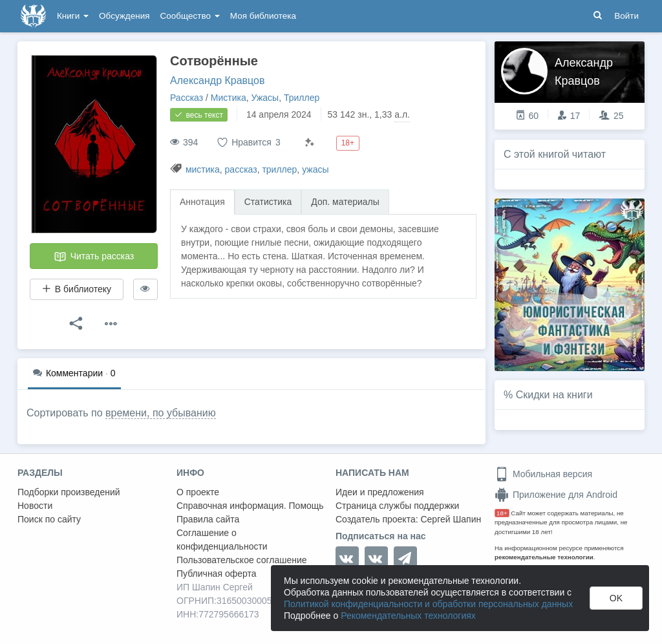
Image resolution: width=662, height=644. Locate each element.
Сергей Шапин (451, 519)
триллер (279, 169)
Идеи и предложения (380, 492)
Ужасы (265, 98)
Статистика (268, 202)
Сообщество (190, 16)
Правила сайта (208, 519)
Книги (73, 16)
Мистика (229, 98)
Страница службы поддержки (397, 506)
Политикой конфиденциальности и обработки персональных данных (428, 604)
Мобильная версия (543, 474)
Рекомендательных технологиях (408, 616)
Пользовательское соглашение (242, 560)
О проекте (198, 492)
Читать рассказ (94, 257)
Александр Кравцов (218, 80)
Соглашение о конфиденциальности (222, 540)
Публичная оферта (217, 574)
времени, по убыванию (161, 413)
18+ (502, 513)
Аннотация (202, 202)
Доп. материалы (345, 202)
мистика (203, 169)
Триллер (302, 98)
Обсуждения (124, 16)
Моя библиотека (263, 16)
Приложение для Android (556, 495)
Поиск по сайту (49, 519)
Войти (626, 16)
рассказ (241, 169)
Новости (35, 506)
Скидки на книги (554, 395)
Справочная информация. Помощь (250, 506)
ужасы (315, 169)
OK (616, 598)
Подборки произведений (69, 492)
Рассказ (187, 98)
